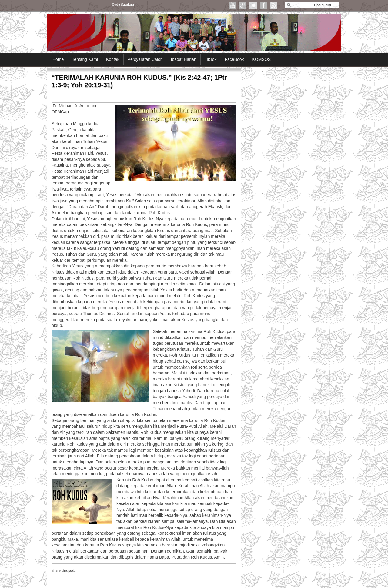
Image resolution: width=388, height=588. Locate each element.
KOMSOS (261, 59)
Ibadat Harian (184, 59)
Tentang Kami (85, 59)
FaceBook (234, 59)
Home (58, 59)
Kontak (113, 59)
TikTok (211, 59)
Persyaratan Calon (145, 59)
